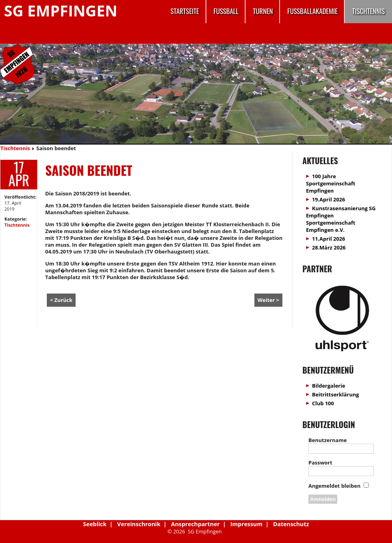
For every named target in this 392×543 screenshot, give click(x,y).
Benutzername (328, 440)
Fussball (226, 11)
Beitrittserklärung (335, 394)
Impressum (246, 524)
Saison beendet (89, 170)
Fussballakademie (312, 11)
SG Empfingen (61, 10)
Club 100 (323, 403)
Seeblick (95, 524)
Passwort (320, 463)
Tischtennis (368, 11)
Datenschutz (291, 524)
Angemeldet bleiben (334, 486)
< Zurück (61, 300)
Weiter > (268, 300)
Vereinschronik (139, 524)
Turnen (263, 11)
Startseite (185, 11)
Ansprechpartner (196, 524)
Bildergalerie (329, 386)
